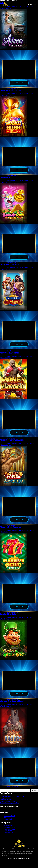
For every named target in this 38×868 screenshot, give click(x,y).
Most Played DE (9, 829)
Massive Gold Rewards (11, 529)
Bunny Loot (5, 178)
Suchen (3, 791)
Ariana (2, 801)
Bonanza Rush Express (10, 91)
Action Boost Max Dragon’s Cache (12, 799)
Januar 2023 (8, 820)
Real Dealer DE (9, 834)
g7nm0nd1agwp (6, 96)
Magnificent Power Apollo (12, 441)
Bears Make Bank (6, 802)
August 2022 (8, 822)
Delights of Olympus (10, 265)
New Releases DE (13, 89)
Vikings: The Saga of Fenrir (12, 704)
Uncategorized (9, 835)
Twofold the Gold (8, 616)
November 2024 (9, 819)
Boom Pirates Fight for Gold (10, 806)
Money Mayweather (9, 354)
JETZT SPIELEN (19, 83)
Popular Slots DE (9, 832)
